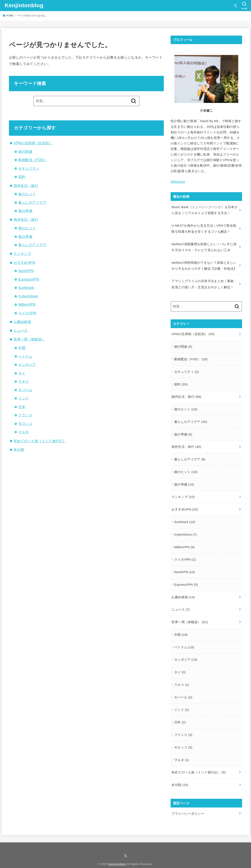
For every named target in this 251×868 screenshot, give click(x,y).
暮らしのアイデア (32, 202)
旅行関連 (25, 151)
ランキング (22, 254)
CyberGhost (28, 296)
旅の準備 (25, 211)
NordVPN (26, 271)
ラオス (24, 381)
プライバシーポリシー (188, 807)
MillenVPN (27, 304)
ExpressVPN (29, 279)
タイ (22, 373)
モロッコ (25, 424)
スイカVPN (27, 313)
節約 (22, 177)
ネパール (25, 390)
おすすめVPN (24, 262)
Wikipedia (178, 182)
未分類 (19, 450)
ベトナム (25, 356)
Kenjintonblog (24, 5)
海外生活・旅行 (26, 219)
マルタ (24, 432)
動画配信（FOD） (33, 160)
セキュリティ (29, 168)
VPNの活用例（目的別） (33, 143)
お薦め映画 (22, 322)
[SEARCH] (244, 6)
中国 (22, 348)
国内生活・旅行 (26, 186)
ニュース (21, 330)
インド (24, 398)
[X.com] (235, 6)
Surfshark (26, 288)
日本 (22, 407)
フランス (25, 415)
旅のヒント (27, 194)
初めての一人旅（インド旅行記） (40, 441)
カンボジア (27, 365)
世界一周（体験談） (29, 339)
